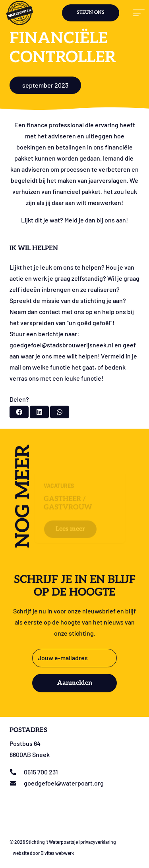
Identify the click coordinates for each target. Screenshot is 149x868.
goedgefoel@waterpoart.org (64, 783)
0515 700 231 (41, 772)
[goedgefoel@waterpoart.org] (17, 783)
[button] (138, 13)
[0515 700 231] (17, 772)
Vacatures (59, 463)
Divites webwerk (57, 853)
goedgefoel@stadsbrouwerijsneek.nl (61, 345)
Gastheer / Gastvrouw (68, 480)
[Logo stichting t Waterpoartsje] (20, 13)
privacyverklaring (98, 842)
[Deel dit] (19, 412)
